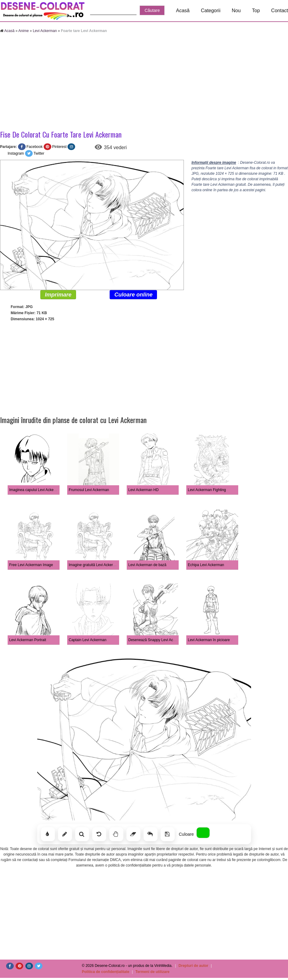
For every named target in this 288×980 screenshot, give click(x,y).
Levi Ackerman (45, 31)
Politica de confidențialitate (106, 972)
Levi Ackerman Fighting (207, 490)
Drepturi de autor (193, 966)
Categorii (211, 11)
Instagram (16, 153)
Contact (280, 11)
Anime (24, 31)
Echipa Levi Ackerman (206, 565)
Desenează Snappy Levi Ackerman (157, 640)
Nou (236, 11)
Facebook (35, 147)
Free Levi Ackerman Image (31, 565)
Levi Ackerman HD (143, 490)
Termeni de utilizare (152, 972)
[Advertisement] (144, 82)
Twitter (39, 153)
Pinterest (59, 147)
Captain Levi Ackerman (87, 640)
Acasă (183, 11)
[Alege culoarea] (203, 833)
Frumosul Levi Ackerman (89, 490)
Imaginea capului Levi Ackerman (36, 490)
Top (256, 11)
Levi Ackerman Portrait (28, 640)
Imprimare (58, 295)
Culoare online (133, 295)
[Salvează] (168, 834)
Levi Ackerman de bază (147, 565)
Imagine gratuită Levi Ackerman (94, 565)
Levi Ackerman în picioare (209, 640)
